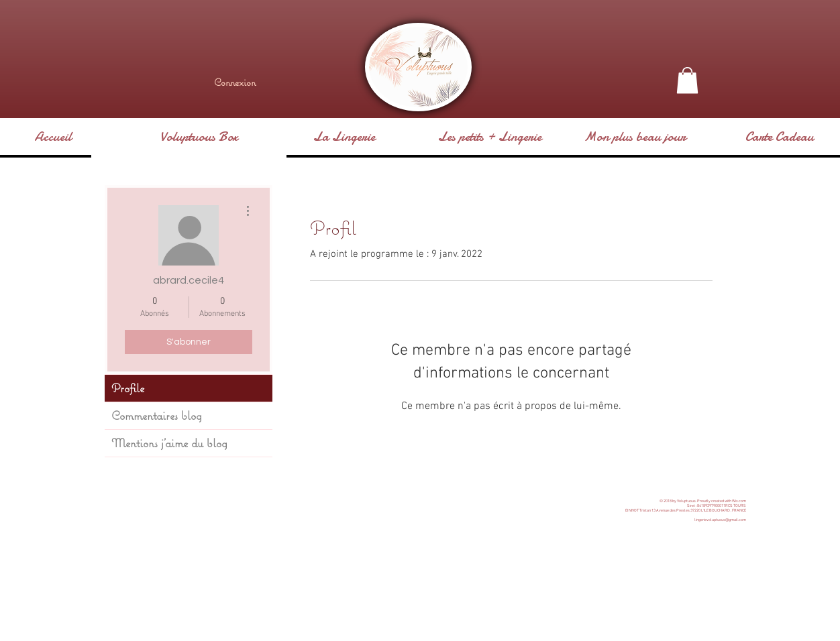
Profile (128, 388)
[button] (687, 80)
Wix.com (739, 501)
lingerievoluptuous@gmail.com (720, 520)
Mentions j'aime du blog (169, 443)
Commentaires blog (157, 415)
